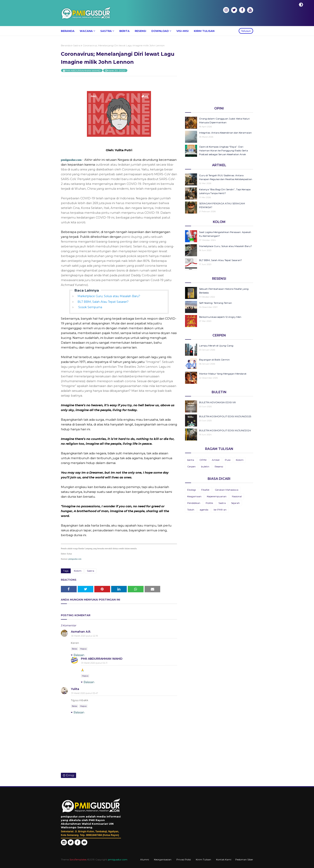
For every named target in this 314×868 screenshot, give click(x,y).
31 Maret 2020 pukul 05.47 (85, 693)
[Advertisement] (219, 72)
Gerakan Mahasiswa (227, 490)
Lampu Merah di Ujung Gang (216, 346)
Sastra (77, 45)
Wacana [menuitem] (86, 31)
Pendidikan (194, 503)
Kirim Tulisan (203, 859)
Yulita (75, 689)
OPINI (203, 460)
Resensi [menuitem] (140, 31)
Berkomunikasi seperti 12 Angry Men (220, 317)
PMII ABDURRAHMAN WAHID (83, 70)
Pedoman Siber (244, 859)
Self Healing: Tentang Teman (215, 303)
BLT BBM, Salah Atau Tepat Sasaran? (103, 302)
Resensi (219, 466)
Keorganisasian (163, 859)
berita (191, 460)
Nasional (237, 496)
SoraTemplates (78, 859)
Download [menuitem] (160, 31)
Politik (209, 503)
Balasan (79, 655)
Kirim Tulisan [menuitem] (204, 31)
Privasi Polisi (184, 859)
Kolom (78, 571)
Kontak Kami (224, 859)
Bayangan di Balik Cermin (214, 360)
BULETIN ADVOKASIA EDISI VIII (217, 402)
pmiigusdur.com (71, 160)
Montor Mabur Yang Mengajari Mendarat (223, 374)
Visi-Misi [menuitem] (183, 31)
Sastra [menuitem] (106, 31)
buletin (205, 466)
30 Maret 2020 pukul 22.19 (84, 636)
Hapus (83, 649)
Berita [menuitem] (124, 31)
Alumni (145, 859)
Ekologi (192, 490)
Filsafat (205, 490)
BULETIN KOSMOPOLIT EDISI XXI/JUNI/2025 (225, 416)
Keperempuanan (217, 496)
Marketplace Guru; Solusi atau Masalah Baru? (109, 296)
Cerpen (191, 466)
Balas (74, 649)
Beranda (66, 45)
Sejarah (235, 503)
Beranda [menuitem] (68, 31)
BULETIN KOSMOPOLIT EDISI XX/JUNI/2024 (225, 430)
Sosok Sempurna (90, 307)
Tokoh (191, 510)
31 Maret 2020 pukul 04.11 (94, 663)
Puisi (228, 460)
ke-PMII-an (220, 510)
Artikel (216, 460)
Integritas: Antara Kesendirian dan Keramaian (225, 133)
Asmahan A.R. (81, 632)
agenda (204, 510)
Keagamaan (194, 496)
